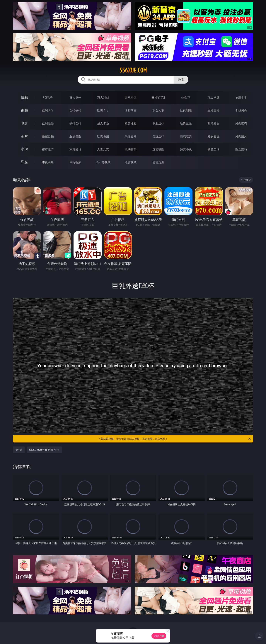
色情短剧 (158, 162)
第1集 (19, 450)
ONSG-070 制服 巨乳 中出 (44, 450)
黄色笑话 (214, 149)
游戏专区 (131, 97)
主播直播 (214, 110)
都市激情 (48, 149)
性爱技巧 (241, 149)
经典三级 (186, 123)
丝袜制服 (186, 110)
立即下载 (159, 636)
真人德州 (75, 97)
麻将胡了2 (158, 97)
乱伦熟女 (214, 123)
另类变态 (241, 123)
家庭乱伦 (75, 149)
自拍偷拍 (75, 110)
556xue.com (133, 70)
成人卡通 (103, 123)
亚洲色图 (75, 136)
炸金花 (186, 97)
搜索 (181, 80)
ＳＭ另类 (241, 110)
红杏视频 (131, 162)
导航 (24, 162)
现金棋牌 (214, 97)
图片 (24, 136)
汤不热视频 (103, 162)
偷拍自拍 (75, 123)
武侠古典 (131, 149)
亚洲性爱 (48, 123)
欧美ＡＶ (103, 110)
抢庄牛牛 (241, 97)
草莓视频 (75, 162)
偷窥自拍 (48, 136)
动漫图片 (131, 136)
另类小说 (186, 149)
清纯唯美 (186, 136)
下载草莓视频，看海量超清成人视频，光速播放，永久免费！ (175, 439)
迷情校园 (158, 149)
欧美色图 (103, 136)
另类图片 (241, 136)
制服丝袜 (158, 123)
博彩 (24, 97)
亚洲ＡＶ (48, 110)
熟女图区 (214, 136)
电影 (24, 123)
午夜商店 (48, 162)
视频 (24, 110)
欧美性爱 (131, 123)
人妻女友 (103, 149)
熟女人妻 (158, 110)
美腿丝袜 (158, 136)
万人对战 (103, 97)
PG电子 (48, 97)
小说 (24, 149)
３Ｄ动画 (131, 110)
